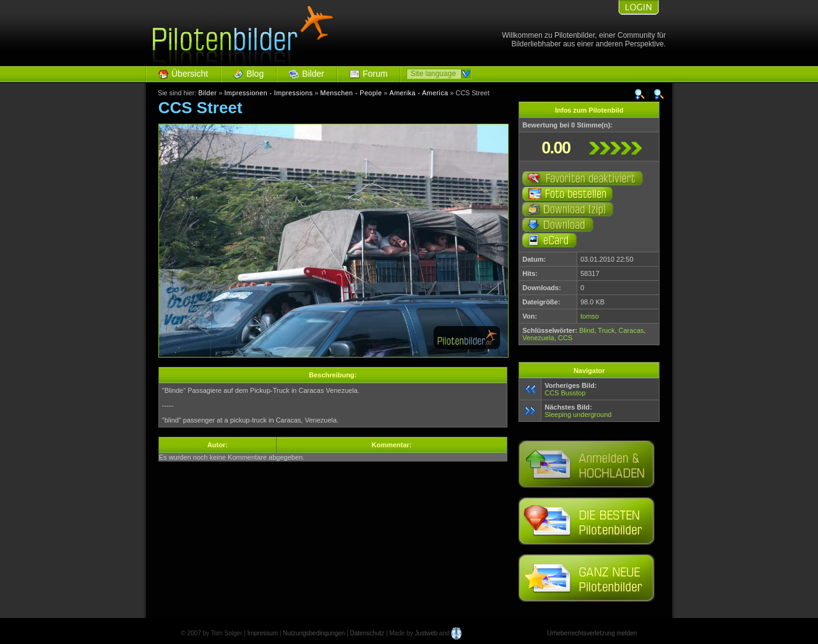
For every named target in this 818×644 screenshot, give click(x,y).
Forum (375, 74)
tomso (590, 316)
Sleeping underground (578, 414)
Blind (587, 330)
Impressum (263, 633)
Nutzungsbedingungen (314, 633)
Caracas (631, 330)
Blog (255, 74)
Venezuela (538, 338)
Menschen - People (351, 93)
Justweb (426, 633)
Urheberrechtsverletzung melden (592, 633)
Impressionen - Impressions (268, 93)
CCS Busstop (565, 393)
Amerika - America (419, 93)
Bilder (313, 74)
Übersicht (190, 74)
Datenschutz (368, 633)
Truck (606, 330)
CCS (565, 338)
